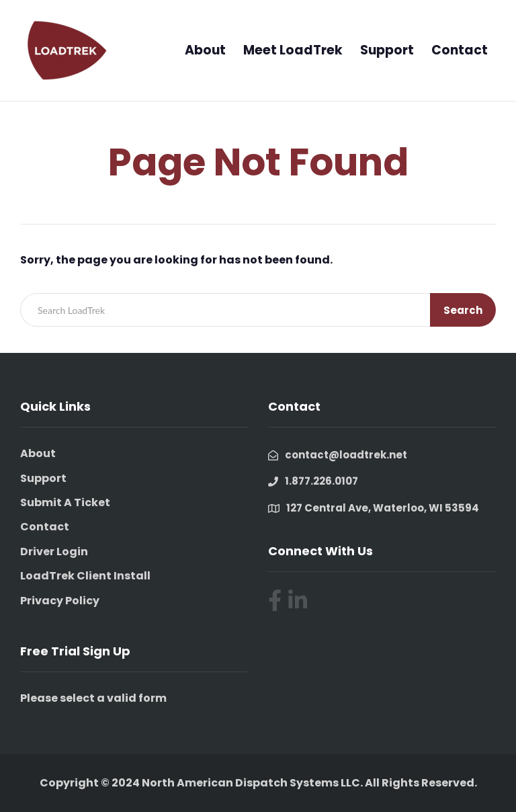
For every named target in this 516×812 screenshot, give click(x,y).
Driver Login (54, 552)
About (205, 50)
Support (387, 50)
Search (463, 310)
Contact (460, 50)
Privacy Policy (60, 601)
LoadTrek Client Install (85, 576)
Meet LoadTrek (293, 50)
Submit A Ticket (65, 502)
